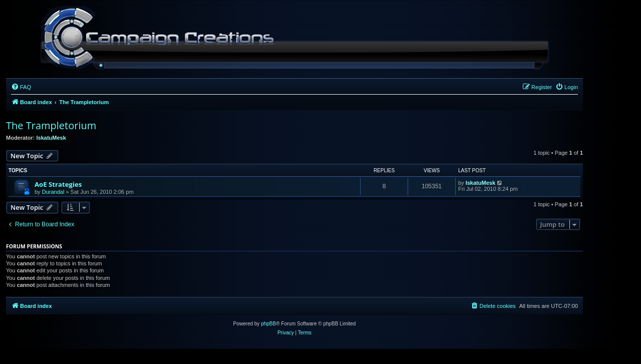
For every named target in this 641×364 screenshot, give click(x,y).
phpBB (268, 324)
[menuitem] (21, 87)
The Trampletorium (51, 125)
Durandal (53, 192)
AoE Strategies (58, 184)
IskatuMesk (51, 138)
